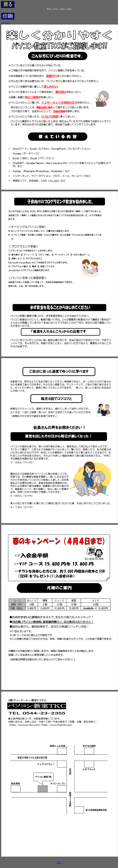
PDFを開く (6, 23)
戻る (59, 863)
